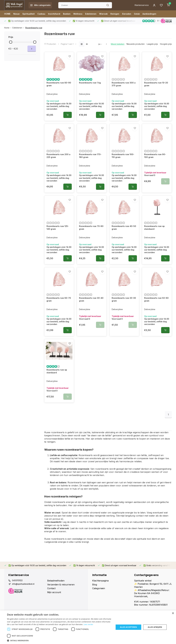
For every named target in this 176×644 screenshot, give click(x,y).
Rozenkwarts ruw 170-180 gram (91, 166)
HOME (8, 14)
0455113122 (18, 583)
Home (8, 28)
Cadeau (44, 14)
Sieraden (136, 14)
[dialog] (88, 627)
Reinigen (123, 14)
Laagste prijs (152, 44)
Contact (51, 590)
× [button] (173, 613)
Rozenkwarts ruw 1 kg (91, 88)
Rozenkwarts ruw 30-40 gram (91, 310)
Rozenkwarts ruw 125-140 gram (59, 242)
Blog (95, 586)
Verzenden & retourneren (61, 586)
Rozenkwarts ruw (34, 28)
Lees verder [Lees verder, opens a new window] (88, 624)
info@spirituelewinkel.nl (25, 586)
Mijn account (54, 594)
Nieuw (17, 14)
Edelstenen (98, 14)
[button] (59, 640)
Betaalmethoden (56, 583)
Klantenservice (140, 5)
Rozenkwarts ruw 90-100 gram (156, 166)
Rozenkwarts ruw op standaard (155, 242)
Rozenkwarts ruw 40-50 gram (124, 242)
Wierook (111, 14)
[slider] (11, 42)
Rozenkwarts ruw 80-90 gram (58, 89)
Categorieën (99, 590)
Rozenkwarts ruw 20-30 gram (124, 310)
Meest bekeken (118, 44)
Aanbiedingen (161, 14)
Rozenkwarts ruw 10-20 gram (156, 89)
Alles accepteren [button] (128, 627)
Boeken (72, 14)
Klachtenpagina (100, 583)
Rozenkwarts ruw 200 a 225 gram (59, 166)
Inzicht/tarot (58, 14)
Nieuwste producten (136, 44)
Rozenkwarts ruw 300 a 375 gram (124, 89)
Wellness (84, 14)
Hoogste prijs (166, 44)
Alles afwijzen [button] (155, 627)
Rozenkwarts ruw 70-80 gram (91, 242)
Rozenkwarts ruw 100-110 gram (124, 166)
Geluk (147, 14)
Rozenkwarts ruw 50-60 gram (156, 310)
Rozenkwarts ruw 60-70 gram (58, 310)
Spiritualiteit (30, 14)
